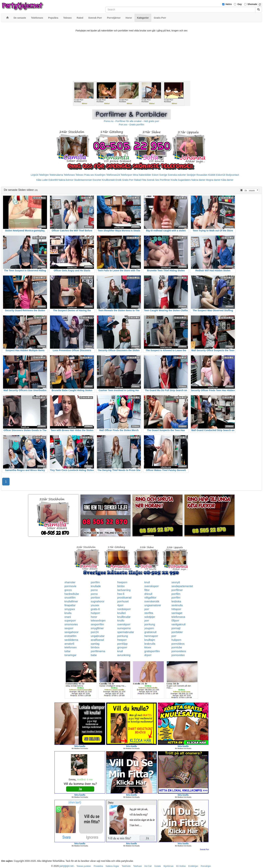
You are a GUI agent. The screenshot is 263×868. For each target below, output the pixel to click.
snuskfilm (70, 598)
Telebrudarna (56, 175)
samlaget (177, 613)
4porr (120, 605)
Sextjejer (191, 175)
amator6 (69, 644)
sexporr (69, 628)
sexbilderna (71, 640)
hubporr (95, 613)
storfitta (149, 613)
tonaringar (70, 655)
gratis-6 (95, 609)
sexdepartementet (182, 586)
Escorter (97, 180)
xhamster (70, 582)
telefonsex (71, 647)
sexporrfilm (97, 624)
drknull (148, 594)
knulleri (122, 613)
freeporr (122, 640)
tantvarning (124, 590)
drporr (148, 655)
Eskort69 (53, 180)
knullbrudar (124, 617)
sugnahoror (98, 601)
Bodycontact (233, 175)
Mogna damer (213, 180)
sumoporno (124, 628)
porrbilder (177, 632)
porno (94, 590)
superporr (70, 621)
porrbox (95, 598)
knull (147, 582)
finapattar (70, 605)
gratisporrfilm (152, 651)
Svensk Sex (153, 180)
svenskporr (124, 624)
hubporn (176, 640)
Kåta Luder (42, 180)
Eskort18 (221, 175)
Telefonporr (126, 175)
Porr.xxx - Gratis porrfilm (132, 125)
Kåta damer (227, 180)
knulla (68, 613)
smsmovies (71, 624)
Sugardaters (184, 180)
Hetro (229, 4)
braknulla (150, 644)
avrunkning (124, 655)
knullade (96, 586)
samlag (95, 644)
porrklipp (122, 644)
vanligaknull (178, 624)
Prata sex (89, 175)
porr (147, 609)
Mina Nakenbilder (142, 175)
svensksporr (152, 586)
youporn (149, 628)
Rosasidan (202, 175)
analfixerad (97, 640)
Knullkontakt (108, 180)
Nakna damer (198, 180)
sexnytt (176, 582)
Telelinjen (44, 175)
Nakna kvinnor (66, 180)
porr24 (95, 632)
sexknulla (177, 605)
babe (94, 655)
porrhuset (123, 601)
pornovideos (179, 651)
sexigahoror (71, 632)
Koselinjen (100, 175)
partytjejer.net (66, 866)
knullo (121, 621)
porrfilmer (177, 590)
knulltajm (150, 640)
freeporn (122, 582)
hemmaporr (151, 636)
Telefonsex (69, 175)
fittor (147, 590)
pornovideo (178, 655)
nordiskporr (124, 609)
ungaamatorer (153, 605)
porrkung (150, 624)
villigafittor (150, 598)
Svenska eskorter (177, 175)
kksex (148, 647)
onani (68, 617)
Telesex (79, 175)
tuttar (67, 651)
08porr (175, 621)
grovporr (122, 647)
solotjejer (150, 617)
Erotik (118, 180)
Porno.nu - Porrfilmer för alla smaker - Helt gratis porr (131, 121)
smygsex (70, 609)
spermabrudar (126, 632)
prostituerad (124, 598)
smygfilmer (97, 628)
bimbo (121, 586)
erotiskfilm (70, 636)
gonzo (68, 590)
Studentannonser (83, 180)
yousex (95, 605)
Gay (240, 4)
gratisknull (150, 632)
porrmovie (70, 586)
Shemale (252, 4)
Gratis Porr (128, 180)
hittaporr (176, 609)
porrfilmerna (98, 651)
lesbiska (176, 601)
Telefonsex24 (113, 175)
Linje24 (34, 175)
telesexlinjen (98, 621)
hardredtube (72, 594)
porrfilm (95, 582)
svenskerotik (152, 601)
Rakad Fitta (140, 180)
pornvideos (178, 644)
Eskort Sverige (160, 175)
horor (94, 617)
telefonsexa (178, 617)
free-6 (121, 594)
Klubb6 (212, 175)
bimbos (95, 647)
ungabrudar (98, 636)
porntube (177, 647)
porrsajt (176, 628)
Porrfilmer (165, 180)
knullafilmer (71, 601)
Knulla (174, 180)
